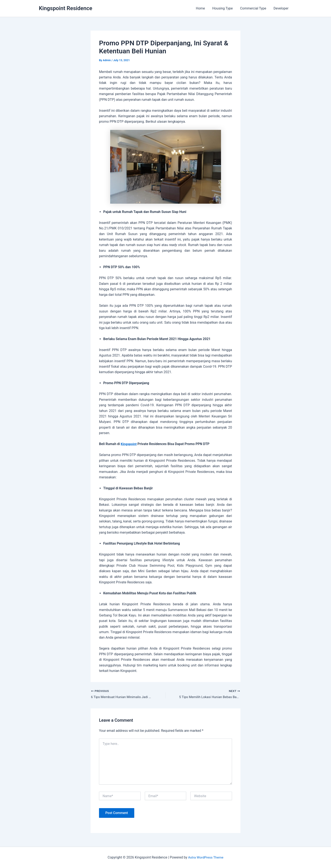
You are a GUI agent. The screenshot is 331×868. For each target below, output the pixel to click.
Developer (281, 8)
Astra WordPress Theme (206, 857)
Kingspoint (129, 444)
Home (202, 8)
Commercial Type (254, 8)
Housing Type (224, 8)
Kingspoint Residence (66, 8)
